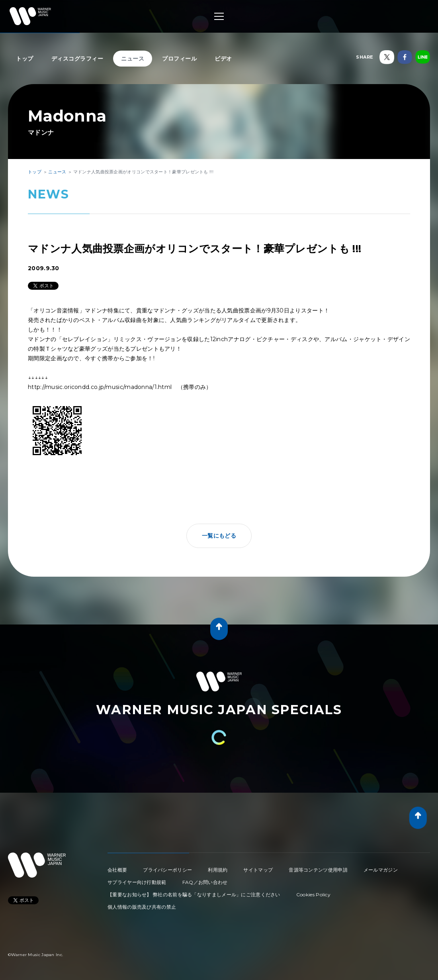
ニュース (133, 59)
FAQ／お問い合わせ (205, 882)
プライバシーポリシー (167, 870)
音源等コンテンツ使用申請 (318, 870)
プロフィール (179, 59)
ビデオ (223, 59)
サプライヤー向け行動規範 (137, 882)
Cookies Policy (313, 895)
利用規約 (218, 870)
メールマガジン (381, 870)
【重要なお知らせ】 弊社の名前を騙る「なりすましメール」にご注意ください (194, 895)
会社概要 (117, 870)
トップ (25, 59)
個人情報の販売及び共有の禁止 (142, 907)
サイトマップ (258, 870)
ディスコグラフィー (77, 59)
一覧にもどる (219, 536)
